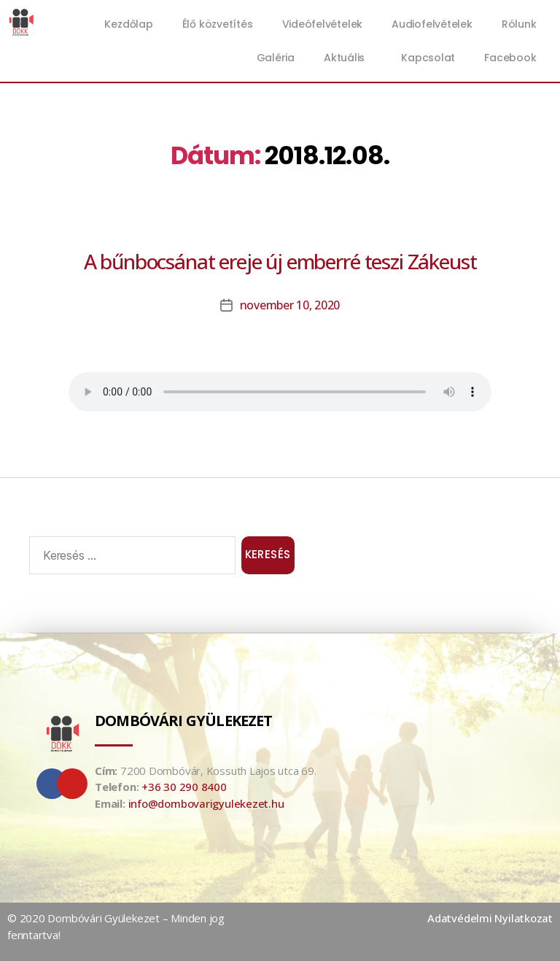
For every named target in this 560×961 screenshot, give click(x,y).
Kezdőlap (128, 24)
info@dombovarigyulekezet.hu (206, 803)
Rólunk (519, 24)
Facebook (510, 58)
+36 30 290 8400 (184, 787)
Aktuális (348, 58)
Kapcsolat (428, 58)
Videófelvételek (323, 24)
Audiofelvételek (432, 24)
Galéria (276, 58)
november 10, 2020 (290, 305)
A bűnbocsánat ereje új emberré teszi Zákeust (280, 261)
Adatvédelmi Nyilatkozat (490, 918)
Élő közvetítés (218, 24)
